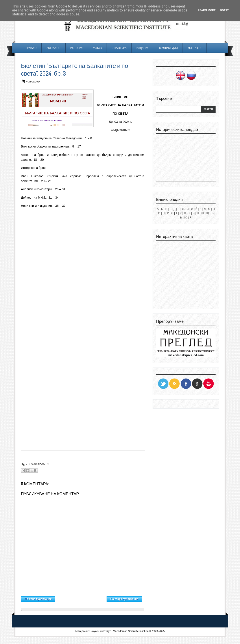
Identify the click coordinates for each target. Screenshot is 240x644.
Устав (97, 48)
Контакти (195, 48)
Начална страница (81, 598)
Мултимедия (168, 48)
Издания (143, 48)
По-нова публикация (38, 599)
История (77, 48)
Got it (224, 10)
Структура (119, 48)
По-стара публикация (124, 599)
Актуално (53, 48)
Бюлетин (44, 464)
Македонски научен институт (93, 631)
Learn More (207, 10)
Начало (31, 48)
